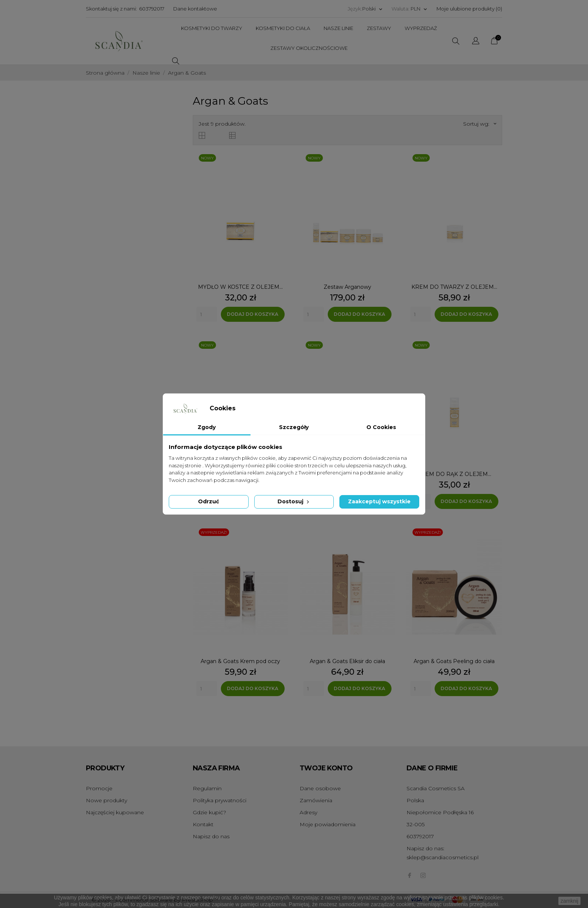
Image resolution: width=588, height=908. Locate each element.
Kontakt (203, 824)
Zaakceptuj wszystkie (379, 501)
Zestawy (379, 28)
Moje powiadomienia (328, 824)
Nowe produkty (106, 800)
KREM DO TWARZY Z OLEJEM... (454, 287)
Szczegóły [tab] (294, 427)
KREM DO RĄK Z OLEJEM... (454, 474)
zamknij (569, 901)
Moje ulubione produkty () (469, 9)
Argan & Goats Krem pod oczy (240, 661)
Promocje (99, 788)
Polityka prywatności (220, 800)
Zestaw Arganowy (347, 287)
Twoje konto (326, 768)
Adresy (308, 812)
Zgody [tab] (207, 427)
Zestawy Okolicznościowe (309, 48)
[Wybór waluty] (419, 9)
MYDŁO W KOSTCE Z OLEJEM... (240, 287)
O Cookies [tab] (381, 427)
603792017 (152, 9)
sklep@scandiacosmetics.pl (442, 857)
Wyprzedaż (421, 28)
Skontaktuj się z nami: (111, 9)
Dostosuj (294, 501)
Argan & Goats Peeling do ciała (454, 661)
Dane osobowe (320, 788)
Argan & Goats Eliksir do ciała (347, 661)
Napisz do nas (211, 836)
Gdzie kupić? (209, 812)
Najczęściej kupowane (115, 812)
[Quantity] (207, 314)
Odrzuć (208, 501)
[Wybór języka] (373, 9)
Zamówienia (316, 800)
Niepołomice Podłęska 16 (440, 812)
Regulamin (207, 788)
